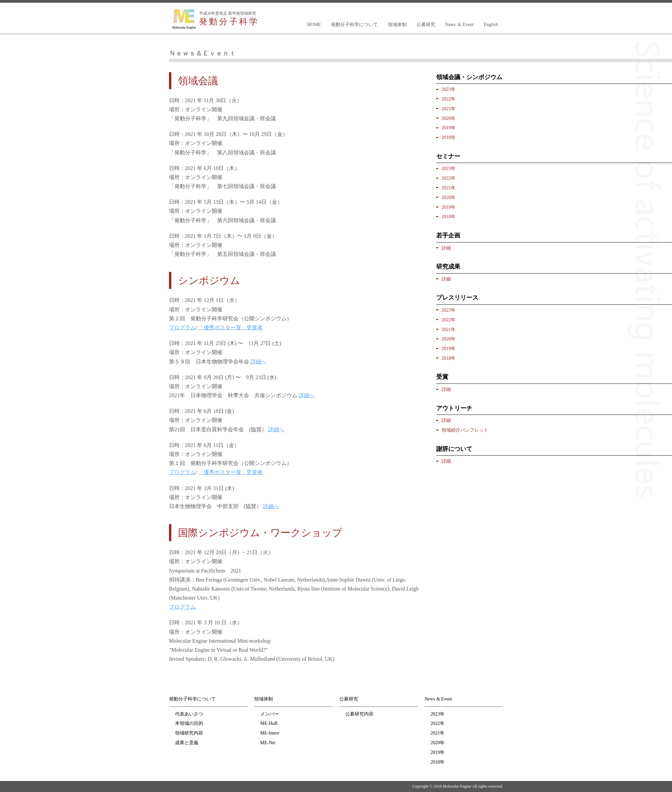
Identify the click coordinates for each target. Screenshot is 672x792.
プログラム (182, 328)
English (491, 25)
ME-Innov (270, 733)
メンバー (270, 714)
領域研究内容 (189, 733)
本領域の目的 (189, 723)
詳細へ (259, 362)
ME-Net (268, 743)
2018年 (449, 137)
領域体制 (397, 25)
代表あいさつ (189, 714)
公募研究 (426, 25)
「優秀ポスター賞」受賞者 (230, 328)
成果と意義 (187, 743)
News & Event (438, 699)
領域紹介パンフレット (465, 430)
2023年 (449, 89)
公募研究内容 (359, 714)
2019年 (449, 128)
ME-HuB (269, 723)
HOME (314, 25)
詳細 (446, 248)
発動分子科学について (354, 25)
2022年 (449, 99)
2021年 (449, 109)
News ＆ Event (460, 25)
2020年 (449, 118)
